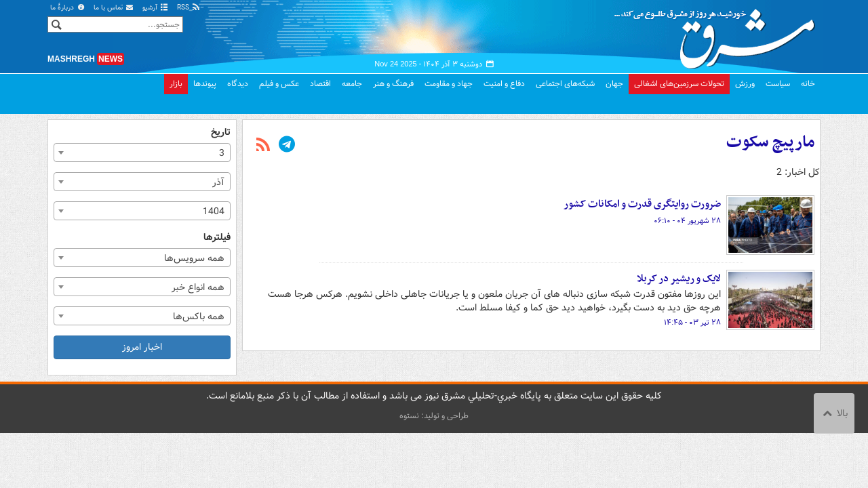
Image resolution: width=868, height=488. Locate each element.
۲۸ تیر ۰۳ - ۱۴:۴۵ (692, 323)
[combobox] (142, 152)
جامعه (352, 84)
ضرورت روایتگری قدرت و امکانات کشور (642, 204)
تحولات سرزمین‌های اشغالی (679, 84)
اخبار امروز (142, 347)
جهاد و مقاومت (449, 84)
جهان (614, 84)
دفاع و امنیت (504, 84)
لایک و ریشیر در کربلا (679, 279)
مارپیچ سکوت (770, 142)
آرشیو (156, 8)
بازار (176, 84)
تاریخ (221, 133)
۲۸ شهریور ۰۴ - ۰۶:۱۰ (687, 221)
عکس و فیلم (279, 84)
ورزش (745, 84)
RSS (189, 8)
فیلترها (217, 238)
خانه (808, 84)
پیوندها (205, 84)
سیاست (778, 84)
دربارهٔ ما (68, 8)
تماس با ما (114, 8)
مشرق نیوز (719, 34)
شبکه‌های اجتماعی (565, 84)
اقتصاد (320, 84)
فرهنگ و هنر (393, 84)
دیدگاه (238, 84)
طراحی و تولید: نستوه (434, 416)
